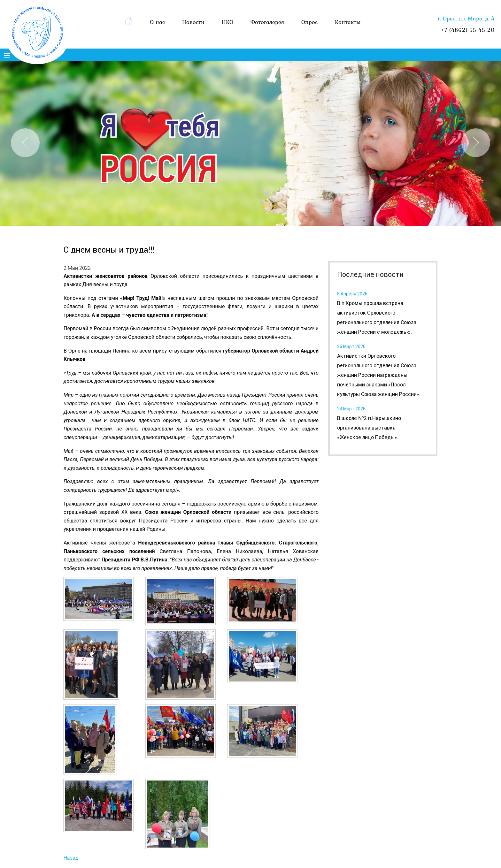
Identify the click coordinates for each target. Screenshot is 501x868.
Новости (193, 22)
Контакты (348, 22)
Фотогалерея (267, 22)
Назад (71, 858)
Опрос (309, 22)
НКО (227, 22)
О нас (157, 22)
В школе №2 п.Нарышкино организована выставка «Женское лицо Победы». (369, 428)
